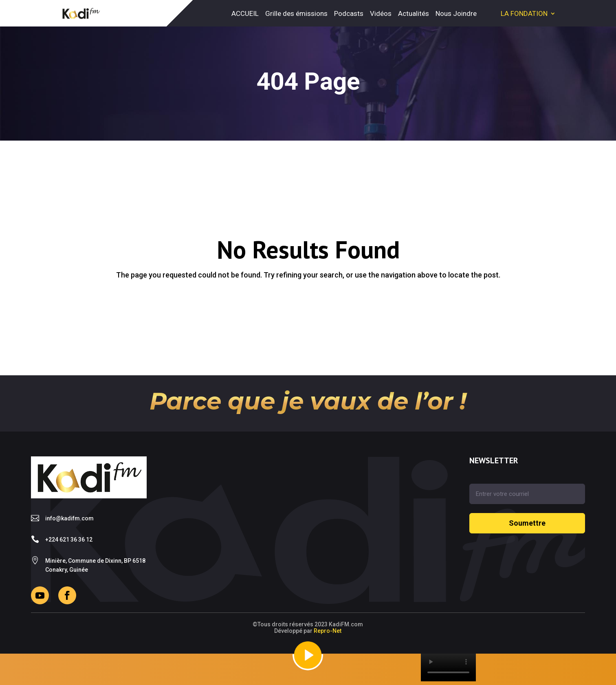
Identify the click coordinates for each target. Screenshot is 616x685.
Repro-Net (328, 631)
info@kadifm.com (69, 518)
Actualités (414, 13)
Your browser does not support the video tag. (448, 667)
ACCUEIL (245, 13)
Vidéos (381, 13)
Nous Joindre (456, 13)
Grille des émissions (296, 13)
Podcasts (349, 13)
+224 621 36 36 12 (69, 540)
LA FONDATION (524, 13)
